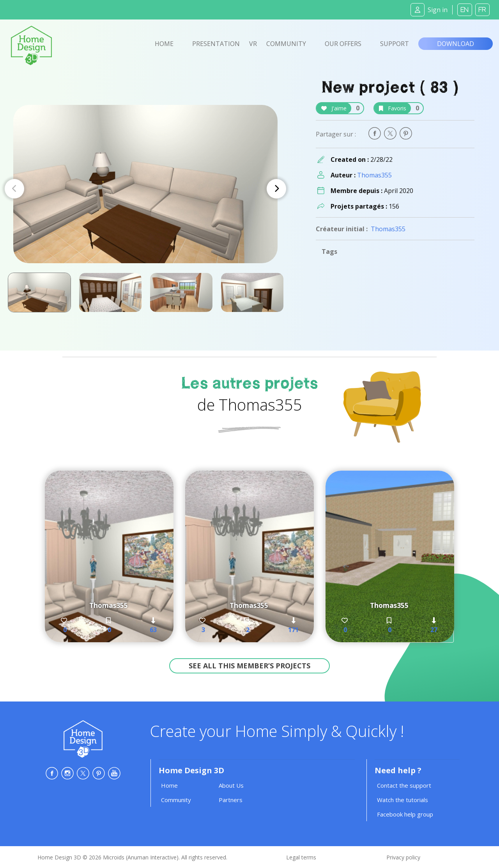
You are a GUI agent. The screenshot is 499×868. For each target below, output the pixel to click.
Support (395, 44)
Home (164, 44)
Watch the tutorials (403, 800)
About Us (231, 785)
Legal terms (301, 857)
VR (253, 44)
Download (456, 44)
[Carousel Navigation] (145, 189)
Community (286, 44)
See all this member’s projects (249, 666)
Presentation (216, 44)
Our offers (343, 44)
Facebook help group (405, 814)
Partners (231, 800)
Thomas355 (374, 175)
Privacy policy (403, 857)
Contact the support (404, 785)
